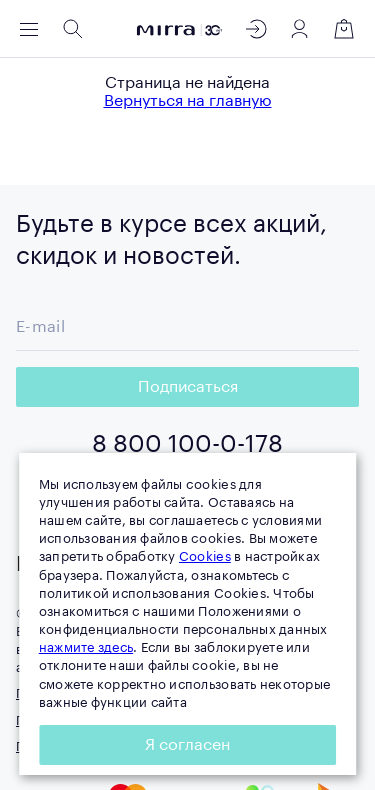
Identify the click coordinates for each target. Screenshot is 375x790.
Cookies (205, 556)
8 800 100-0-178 (187, 444)
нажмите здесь (86, 647)
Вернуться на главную (188, 101)
